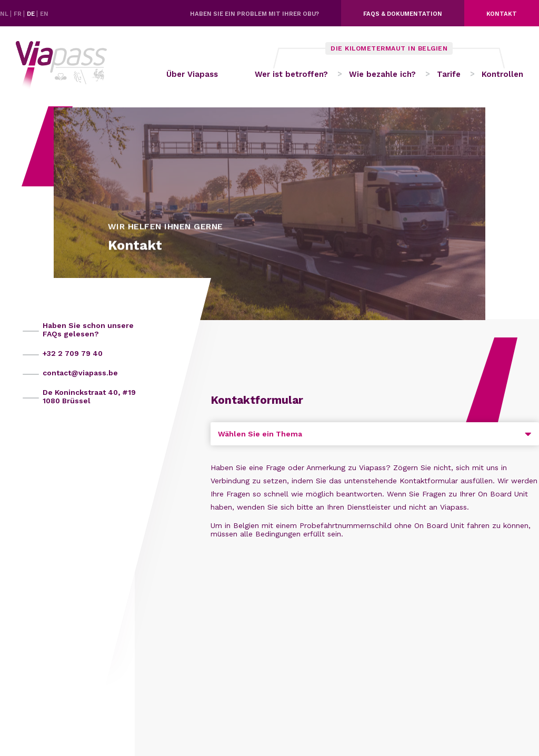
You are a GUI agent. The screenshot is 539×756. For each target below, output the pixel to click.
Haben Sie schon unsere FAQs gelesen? (88, 330)
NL (5, 14)
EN (44, 14)
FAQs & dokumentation (403, 14)
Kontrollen (502, 74)
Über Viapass (192, 74)
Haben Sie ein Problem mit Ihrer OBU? (254, 14)
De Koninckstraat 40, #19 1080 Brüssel (89, 396)
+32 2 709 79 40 (73, 353)
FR (18, 14)
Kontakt (502, 14)
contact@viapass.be (80, 373)
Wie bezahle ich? (382, 74)
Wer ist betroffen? (291, 74)
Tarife (449, 74)
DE (32, 14)
